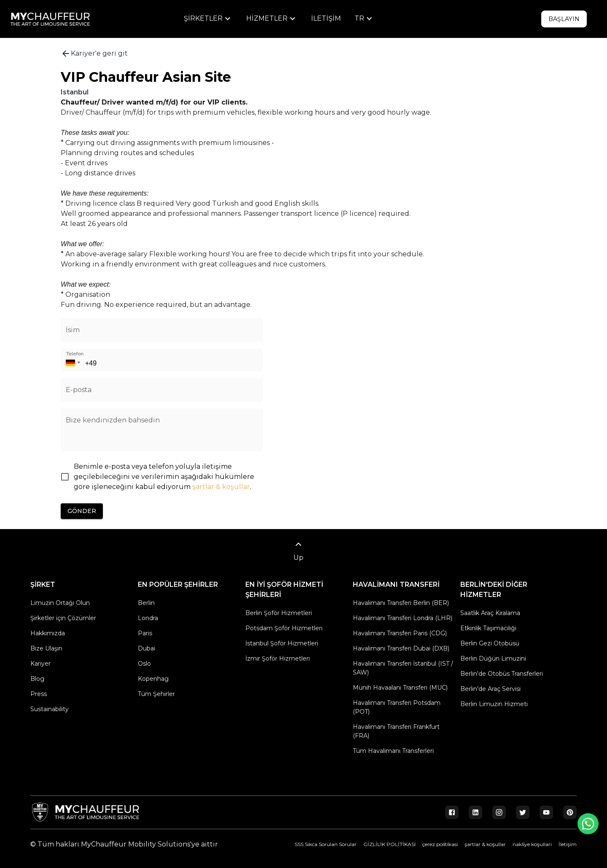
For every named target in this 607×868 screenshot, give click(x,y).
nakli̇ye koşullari (532, 844)
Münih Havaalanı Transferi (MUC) (400, 688)
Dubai (146, 648)
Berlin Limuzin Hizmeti (494, 704)
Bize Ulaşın (46, 648)
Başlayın (564, 19)
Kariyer (40, 664)
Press (39, 694)
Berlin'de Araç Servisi (490, 689)
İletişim (326, 18)
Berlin (146, 603)
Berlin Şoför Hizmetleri (279, 613)
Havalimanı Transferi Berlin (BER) (401, 603)
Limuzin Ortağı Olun (60, 603)
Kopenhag (153, 679)
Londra (148, 618)
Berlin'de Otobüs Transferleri (502, 674)
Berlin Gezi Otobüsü (490, 643)
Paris (145, 633)
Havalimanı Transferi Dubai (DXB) (401, 648)
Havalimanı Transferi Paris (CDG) (400, 633)
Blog (37, 679)
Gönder (82, 511)
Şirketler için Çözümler (63, 618)
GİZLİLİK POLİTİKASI (389, 844)
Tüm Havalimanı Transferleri (393, 751)
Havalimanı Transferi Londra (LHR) (403, 618)
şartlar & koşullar (221, 487)
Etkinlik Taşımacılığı (488, 628)
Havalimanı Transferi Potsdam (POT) (397, 707)
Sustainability (50, 709)
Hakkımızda (48, 633)
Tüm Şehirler (156, 694)
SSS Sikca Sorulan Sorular (326, 844)
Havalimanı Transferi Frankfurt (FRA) (396, 731)
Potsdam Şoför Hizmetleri (284, 628)
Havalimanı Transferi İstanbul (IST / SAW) (403, 668)
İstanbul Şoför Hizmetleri (282, 643)
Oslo (144, 664)
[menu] (208, 19)
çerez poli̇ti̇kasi (440, 844)
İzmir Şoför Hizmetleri (278, 658)
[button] (72, 360)
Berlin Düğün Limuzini (493, 658)
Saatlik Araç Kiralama (490, 613)
